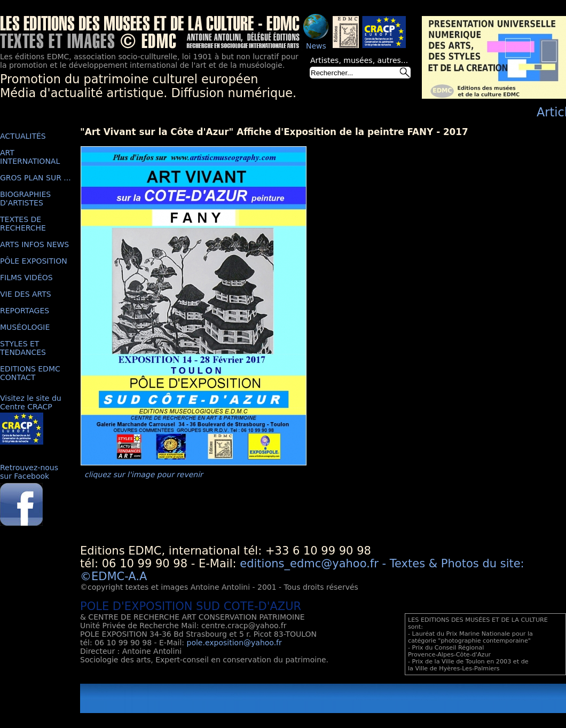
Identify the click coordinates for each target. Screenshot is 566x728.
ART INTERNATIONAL (30, 157)
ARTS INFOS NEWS (34, 244)
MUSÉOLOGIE (25, 327)
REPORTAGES (25, 311)
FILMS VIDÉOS (26, 278)
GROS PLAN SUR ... (36, 178)
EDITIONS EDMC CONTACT (30, 373)
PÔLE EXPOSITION (34, 261)
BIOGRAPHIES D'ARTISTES (25, 199)
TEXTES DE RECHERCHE (23, 224)
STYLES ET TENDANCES (23, 348)
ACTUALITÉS (23, 136)
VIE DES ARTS (26, 294)
